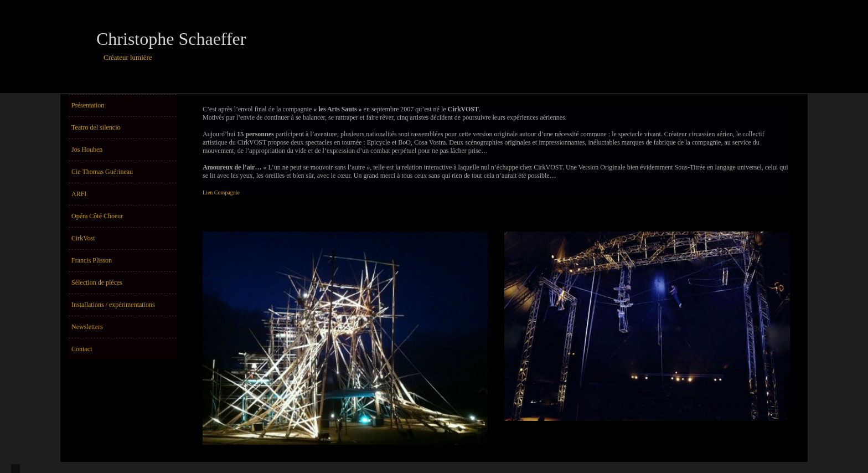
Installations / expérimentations (113, 305)
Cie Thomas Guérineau (102, 172)
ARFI (79, 194)
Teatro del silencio (96, 127)
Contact (82, 349)
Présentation (88, 105)
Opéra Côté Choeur (97, 216)
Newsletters (87, 327)
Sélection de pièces (97, 282)
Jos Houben (87, 150)
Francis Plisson (92, 260)
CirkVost (83, 238)
